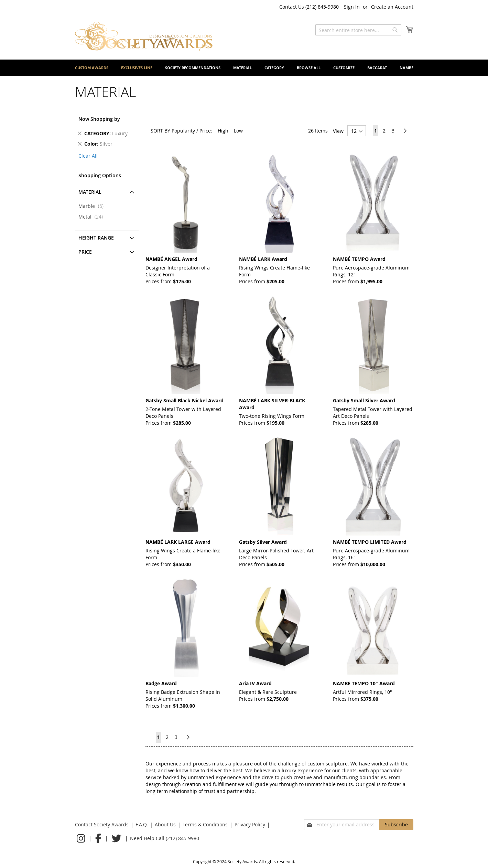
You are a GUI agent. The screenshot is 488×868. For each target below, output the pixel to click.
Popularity (183, 131)
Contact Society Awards (102, 824)
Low (238, 131)
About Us (165, 824)
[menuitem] (92, 68)
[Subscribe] (396, 825)
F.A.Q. (142, 824)
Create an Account (392, 7)
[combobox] (358, 30)
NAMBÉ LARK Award (263, 259)
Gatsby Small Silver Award (364, 400)
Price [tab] (85, 252)
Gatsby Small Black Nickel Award (185, 400)
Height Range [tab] (96, 238)
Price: (206, 131)
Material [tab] (90, 192)
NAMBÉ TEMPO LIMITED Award (370, 542)
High (223, 131)
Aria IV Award (255, 683)
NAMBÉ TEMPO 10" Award (364, 683)
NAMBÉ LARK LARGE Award (178, 542)
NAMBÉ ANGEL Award (171, 259)
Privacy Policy (250, 824)
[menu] (244, 68)
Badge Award (161, 683)
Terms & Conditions (205, 824)
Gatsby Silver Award (263, 542)
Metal (93, 217)
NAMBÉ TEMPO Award (359, 259)
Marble (93, 206)
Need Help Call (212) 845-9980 (165, 838)
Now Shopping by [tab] (99, 119)
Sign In (352, 7)
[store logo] (144, 36)
